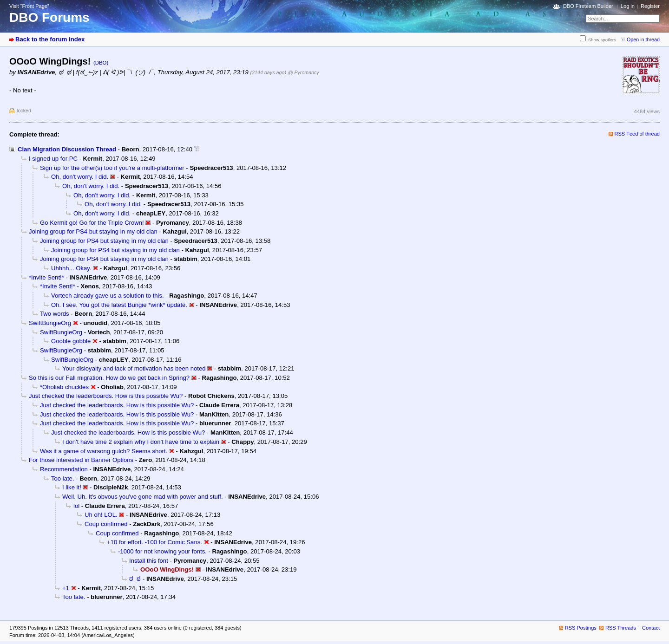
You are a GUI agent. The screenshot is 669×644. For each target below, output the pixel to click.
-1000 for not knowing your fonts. (162, 551)
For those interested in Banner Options (81, 460)
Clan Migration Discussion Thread (67, 149)
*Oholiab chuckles (64, 387)
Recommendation (64, 469)
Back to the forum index (50, 39)
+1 (66, 588)
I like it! (72, 487)
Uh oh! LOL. (101, 515)
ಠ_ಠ (135, 579)
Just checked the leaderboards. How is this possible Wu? (106, 396)
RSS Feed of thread (637, 134)
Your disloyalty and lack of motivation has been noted (134, 368)
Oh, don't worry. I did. (80, 177)
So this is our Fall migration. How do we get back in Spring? (109, 378)
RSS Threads (621, 628)
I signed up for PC (53, 159)
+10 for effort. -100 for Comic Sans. (154, 542)
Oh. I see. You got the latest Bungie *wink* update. (119, 305)
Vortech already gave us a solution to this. (108, 296)
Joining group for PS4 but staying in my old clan (93, 231)
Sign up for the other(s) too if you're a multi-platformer (112, 168)
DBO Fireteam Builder (588, 6)
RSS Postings (581, 628)
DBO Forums (49, 17)
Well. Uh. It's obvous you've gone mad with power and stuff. (143, 497)
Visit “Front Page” (29, 6)
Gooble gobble (71, 341)
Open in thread (643, 39)
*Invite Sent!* (46, 277)
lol (76, 506)
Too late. (63, 478)
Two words (55, 314)
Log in (628, 6)
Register (650, 6)
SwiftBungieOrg (50, 323)
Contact (651, 628)
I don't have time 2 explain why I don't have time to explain (141, 442)
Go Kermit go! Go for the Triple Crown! (92, 223)
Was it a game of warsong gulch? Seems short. (104, 451)
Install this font (149, 561)
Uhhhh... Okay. (71, 268)
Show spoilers (602, 40)
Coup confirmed (106, 524)
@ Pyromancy (304, 72)
